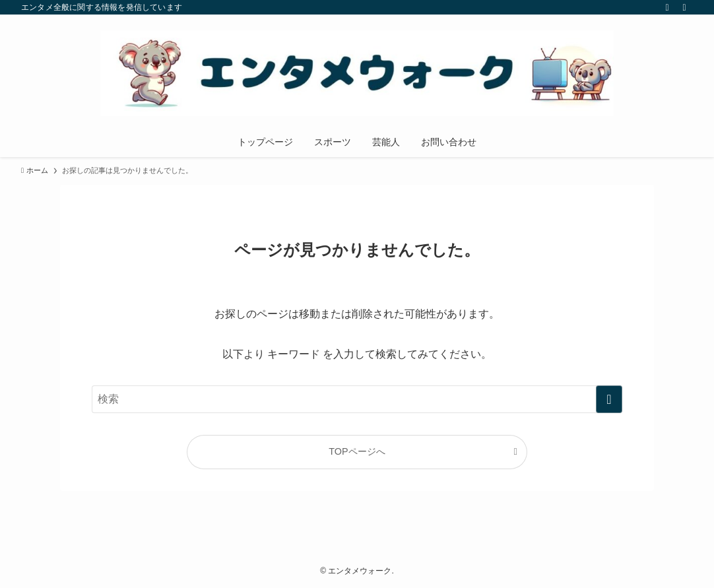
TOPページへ (357, 451)
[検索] (684, 7)
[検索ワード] (357, 399)
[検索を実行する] (609, 399)
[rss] (667, 7)
